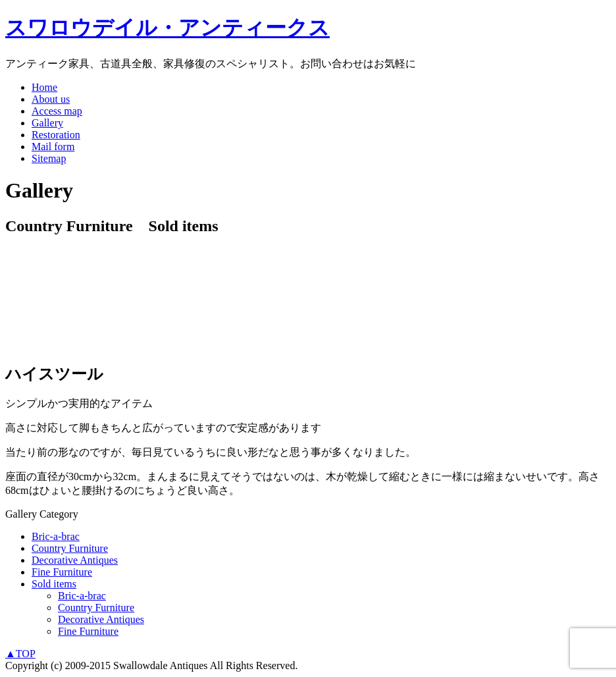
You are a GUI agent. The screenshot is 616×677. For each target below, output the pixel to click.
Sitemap (49, 158)
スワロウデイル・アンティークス (167, 28)
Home (44, 87)
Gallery (47, 123)
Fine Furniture (62, 572)
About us (51, 99)
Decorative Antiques (75, 560)
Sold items (54, 584)
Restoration (56, 135)
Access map (57, 111)
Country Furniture (70, 548)
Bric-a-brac (56, 536)
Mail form (53, 147)
